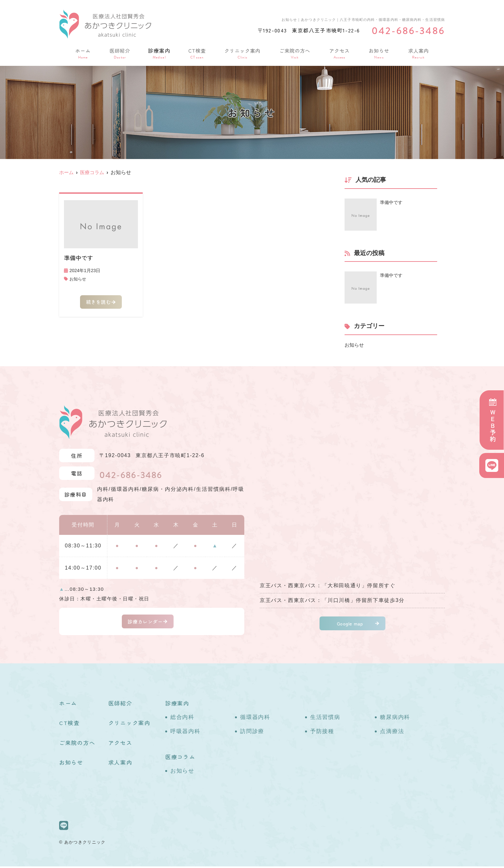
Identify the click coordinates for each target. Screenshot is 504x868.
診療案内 (158, 53)
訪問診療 (252, 733)
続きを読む (98, 303)
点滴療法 (392, 733)
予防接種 (322, 733)
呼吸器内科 (185, 733)
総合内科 (182, 719)
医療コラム (180, 758)
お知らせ (379, 53)
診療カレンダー (145, 622)
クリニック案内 (242, 53)
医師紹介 (119, 53)
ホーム (83, 53)
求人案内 (419, 53)
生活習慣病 (325, 719)
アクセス (340, 53)
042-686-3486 (136, 475)
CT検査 (196, 53)
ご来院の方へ (295, 53)
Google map (350, 624)
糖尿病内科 (395, 719)
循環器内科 (255, 719)
